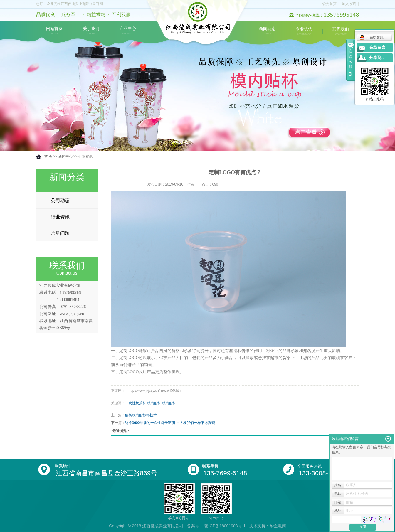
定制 (123, 351)
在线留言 (377, 47)
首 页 (48, 156)
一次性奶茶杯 (136, 403)
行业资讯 (85, 156)
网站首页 (54, 31)
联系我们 (341, 31)
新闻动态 (267, 31)
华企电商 (278, 526)
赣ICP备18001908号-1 (225, 526)
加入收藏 (349, 4)
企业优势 (304, 31)
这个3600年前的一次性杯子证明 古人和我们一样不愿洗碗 (170, 423)
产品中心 (128, 31)
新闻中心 (65, 156)
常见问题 (60, 233)
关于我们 (91, 31)
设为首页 (330, 4)
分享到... (377, 58)
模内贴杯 (154, 403)
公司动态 (60, 200)
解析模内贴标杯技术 (141, 415)
